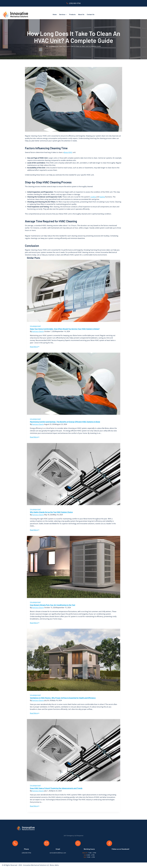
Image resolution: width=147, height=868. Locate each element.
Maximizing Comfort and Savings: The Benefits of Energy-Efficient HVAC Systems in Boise (65, 422)
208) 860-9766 (27, 853)
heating (102, 197)
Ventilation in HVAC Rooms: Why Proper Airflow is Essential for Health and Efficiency (63, 698)
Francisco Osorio (38, 331)
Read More (35, 347)
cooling (93, 197)
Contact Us (91, 14)
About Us (81, 14)
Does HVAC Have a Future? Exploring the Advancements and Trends (56, 788)
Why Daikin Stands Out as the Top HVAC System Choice (51, 512)
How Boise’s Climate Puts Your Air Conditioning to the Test (53, 605)
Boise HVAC (68, 152)
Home (55, 14)
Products (72, 14)
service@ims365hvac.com (58, 853)
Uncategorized (35, 326)
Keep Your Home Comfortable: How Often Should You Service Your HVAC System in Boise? (65, 329)
